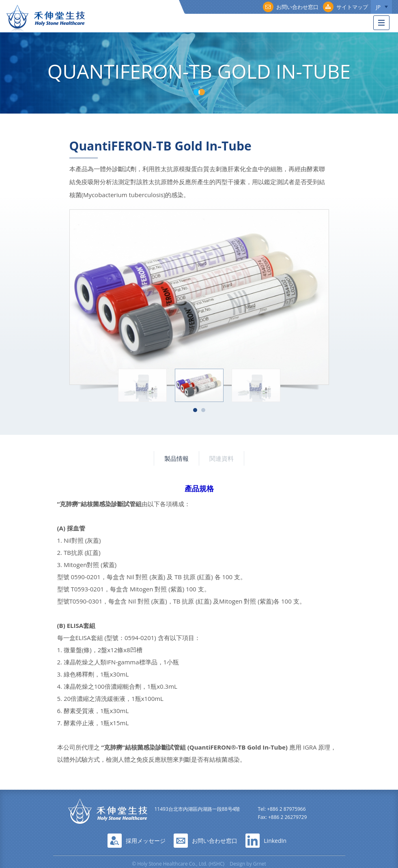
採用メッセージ (146, 841)
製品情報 (176, 458)
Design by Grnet (248, 864)
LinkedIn (275, 841)
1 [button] (195, 410)
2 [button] (203, 410)
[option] (199, 297)
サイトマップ (345, 7)
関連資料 (222, 458)
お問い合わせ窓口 (291, 7)
